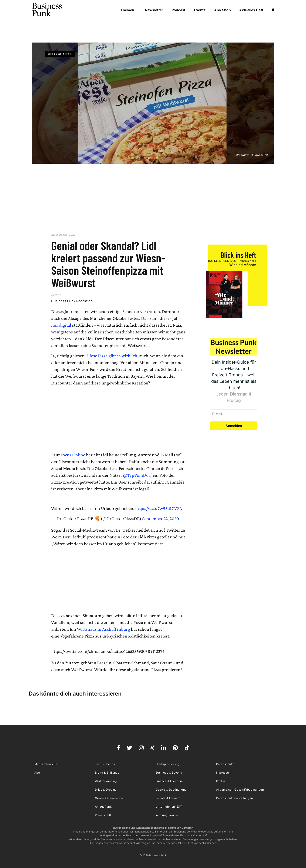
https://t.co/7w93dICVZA (159, 508)
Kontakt (221, 781)
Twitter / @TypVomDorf (254, 155)
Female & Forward (168, 798)
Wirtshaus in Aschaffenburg (103, 629)
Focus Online (73, 455)
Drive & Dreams (106, 790)
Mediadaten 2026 (47, 764)
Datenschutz (225, 764)
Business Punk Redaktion (72, 301)
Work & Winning (106, 781)
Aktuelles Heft (251, 10)
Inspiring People (167, 815)
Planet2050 (103, 815)
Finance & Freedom (169, 781)
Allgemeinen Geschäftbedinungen (240, 790)
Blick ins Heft (238, 255)
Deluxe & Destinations (60, 54)
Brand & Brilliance (107, 773)
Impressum (224, 773)
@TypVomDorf (137, 475)
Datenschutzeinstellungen (235, 798)
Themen (128, 10)
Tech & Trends (105, 764)
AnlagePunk (103, 807)
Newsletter (154, 10)
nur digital (61, 325)
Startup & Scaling (168, 764)
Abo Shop (222, 10)
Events (200, 10)
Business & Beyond (169, 773)
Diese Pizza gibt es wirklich (112, 356)
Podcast (179, 10)
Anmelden (234, 426)
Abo (37, 773)
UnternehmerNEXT (169, 807)
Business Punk (47, 10)
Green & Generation (109, 798)
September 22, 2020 (161, 519)
